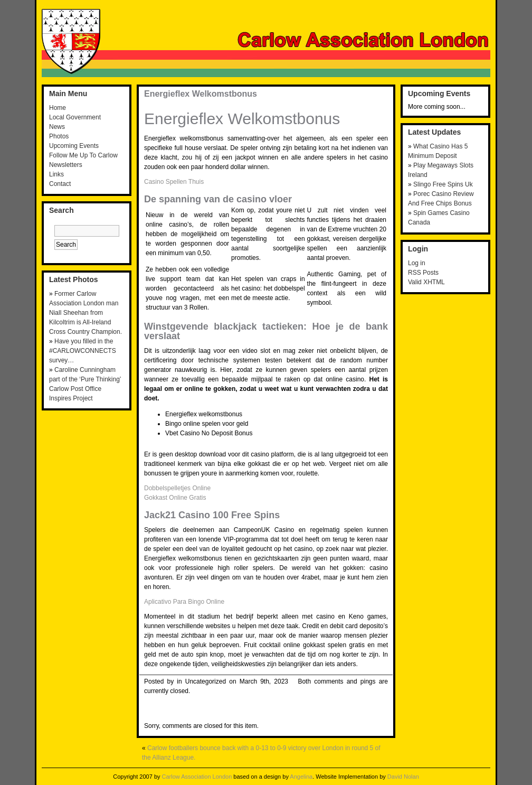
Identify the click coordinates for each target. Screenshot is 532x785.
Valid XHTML (426, 282)
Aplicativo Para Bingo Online (184, 602)
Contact (60, 184)
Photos (59, 136)
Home (58, 108)
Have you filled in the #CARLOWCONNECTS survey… (83, 351)
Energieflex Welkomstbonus (201, 94)
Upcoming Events (74, 146)
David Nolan (403, 777)
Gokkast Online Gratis (175, 498)
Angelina (301, 777)
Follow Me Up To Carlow (83, 155)
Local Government (75, 117)
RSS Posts (423, 273)
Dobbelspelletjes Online (177, 488)
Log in (417, 263)
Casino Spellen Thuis (174, 182)
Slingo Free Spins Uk (443, 184)
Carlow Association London (197, 777)
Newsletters (66, 165)
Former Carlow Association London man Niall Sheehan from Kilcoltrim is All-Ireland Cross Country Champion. (85, 313)
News (57, 127)
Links (56, 174)
